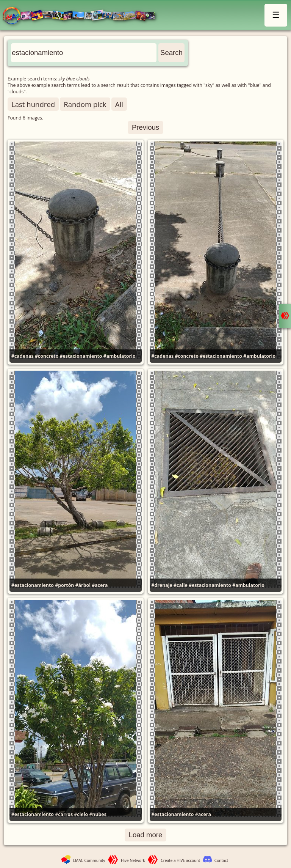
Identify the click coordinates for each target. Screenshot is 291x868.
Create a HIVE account (180, 860)
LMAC (82, 16)
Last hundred (33, 104)
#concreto (47, 356)
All (119, 104)
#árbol (83, 585)
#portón (64, 585)
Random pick (85, 104)
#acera (100, 585)
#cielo (81, 814)
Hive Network (133, 860)
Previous (145, 127)
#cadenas (23, 356)
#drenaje (162, 585)
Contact (221, 860)
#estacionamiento (81, 356)
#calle (181, 585)
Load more (146, 835)
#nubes (98, 814)
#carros (64, 814)
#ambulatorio (120, 356)
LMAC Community (89, 860)
